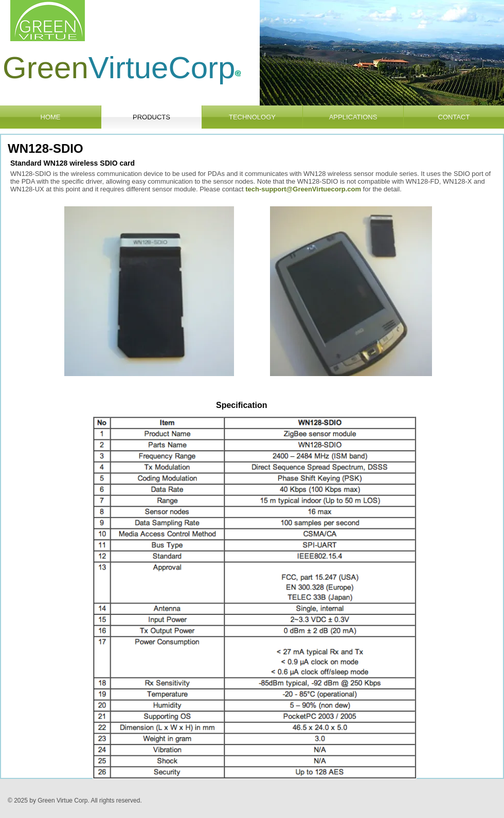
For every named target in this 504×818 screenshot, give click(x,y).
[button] (382, 53)
